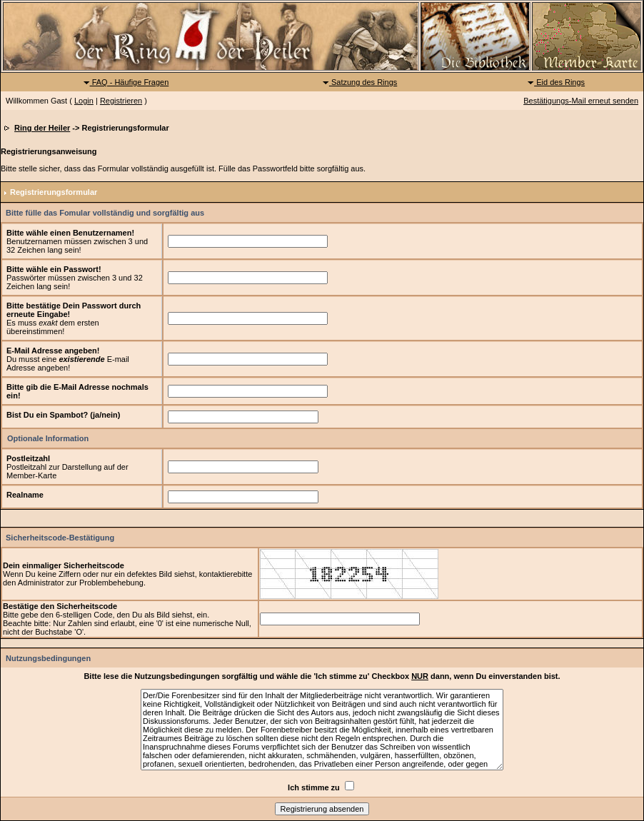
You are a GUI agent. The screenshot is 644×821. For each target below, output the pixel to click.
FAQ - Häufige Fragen (126, 82)
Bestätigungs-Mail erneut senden (581, 101)
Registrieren (121, 101)
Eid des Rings (556, 82)
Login (84, 101)
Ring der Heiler (42, 128)
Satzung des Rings (359, 82)
